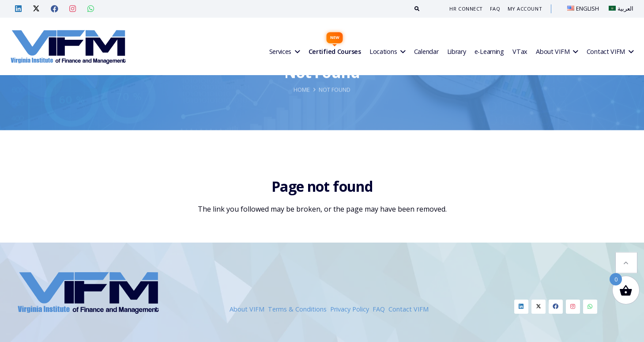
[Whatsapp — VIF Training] (90, 9)
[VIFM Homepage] (68, 46)
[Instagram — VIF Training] (72, 9)
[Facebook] (556, 307)
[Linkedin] (521, 307)
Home (302, 132)
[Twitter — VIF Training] (36, 9)
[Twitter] (539, 307)
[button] (626, 250)
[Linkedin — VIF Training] (18, 9)
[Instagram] (573, 307)
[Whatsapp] (590, 307)
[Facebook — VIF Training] (54, 9)
